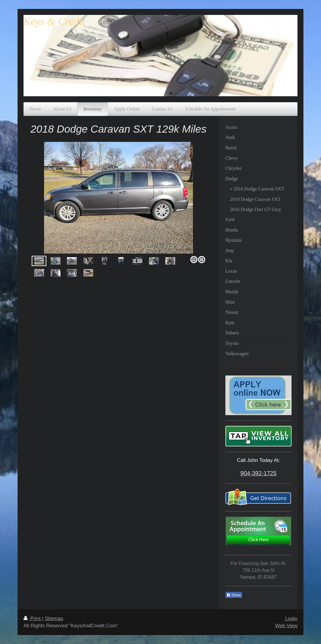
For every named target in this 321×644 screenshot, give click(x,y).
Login (291, 619)
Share (234, 595)
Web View (286, 626)
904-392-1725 (258, 473)
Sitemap (54, 619)
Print (33, 619)
